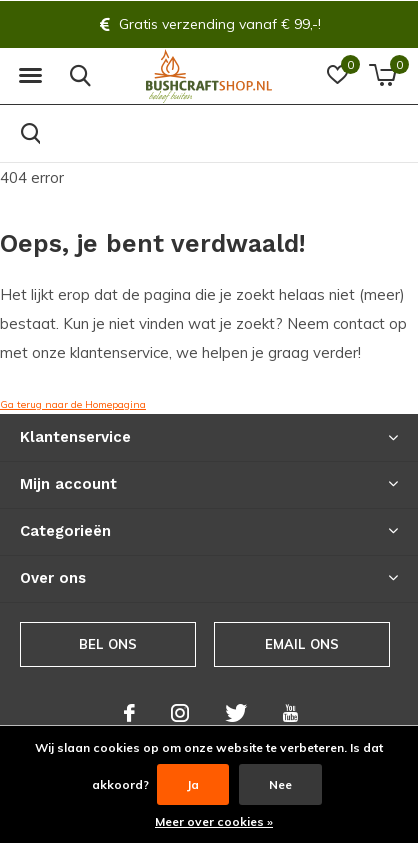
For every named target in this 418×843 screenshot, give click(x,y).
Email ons (302, 644)
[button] (30, 76)
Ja (193, 784)
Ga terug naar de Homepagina (73, 404)
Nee (280, 784)
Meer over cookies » (214, 821)
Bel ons (108, 644)
